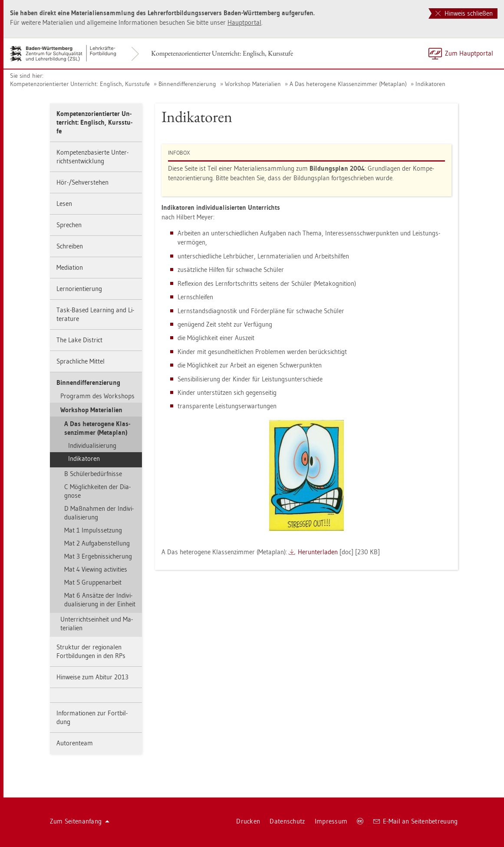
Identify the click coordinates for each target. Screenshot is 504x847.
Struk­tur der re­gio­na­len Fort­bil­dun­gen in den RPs (91, 651)
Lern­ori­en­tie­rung (79, 289)
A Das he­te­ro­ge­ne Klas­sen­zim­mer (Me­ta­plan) (348, 84)
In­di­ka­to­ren (430, 84)
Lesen (64, 203)
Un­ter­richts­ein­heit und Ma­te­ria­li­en (97, 624)
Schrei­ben (70, 246)
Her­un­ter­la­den (318, 552)
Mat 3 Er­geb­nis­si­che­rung (98, 556)
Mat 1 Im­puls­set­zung (93, 530)
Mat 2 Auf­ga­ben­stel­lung (97, 543)
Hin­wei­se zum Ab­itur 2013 (92, 677)
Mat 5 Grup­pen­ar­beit (93, 582)
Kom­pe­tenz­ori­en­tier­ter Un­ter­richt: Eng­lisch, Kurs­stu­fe (222, 53)
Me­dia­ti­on (70, 267)
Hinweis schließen (464, 13)
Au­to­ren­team (75, 743)
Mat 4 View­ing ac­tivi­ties (96, 569)
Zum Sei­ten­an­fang (80, 821)
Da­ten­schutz (287, 821)
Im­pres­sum (331, 821)
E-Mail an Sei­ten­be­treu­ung (416, 821)
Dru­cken (248, 821)
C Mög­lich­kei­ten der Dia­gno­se (97, 491)
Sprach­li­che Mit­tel (81, 361)
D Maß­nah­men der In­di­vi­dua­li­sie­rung (99, 513)
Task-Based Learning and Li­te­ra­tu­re (95, 314)
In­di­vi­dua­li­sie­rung (92, 445)
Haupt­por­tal (244, 22)
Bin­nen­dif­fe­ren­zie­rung (187, 84)
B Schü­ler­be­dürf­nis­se (93, 474)
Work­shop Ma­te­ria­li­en (253, 84)
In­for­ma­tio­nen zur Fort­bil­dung (92, 717)
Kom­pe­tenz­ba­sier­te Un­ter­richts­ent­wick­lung (92, 157)
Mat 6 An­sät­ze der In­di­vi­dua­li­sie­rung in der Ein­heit (100, 600)
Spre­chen (69, 225)
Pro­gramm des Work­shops (97, 396)
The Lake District (79, 340)
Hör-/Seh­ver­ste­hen (82, 182)
